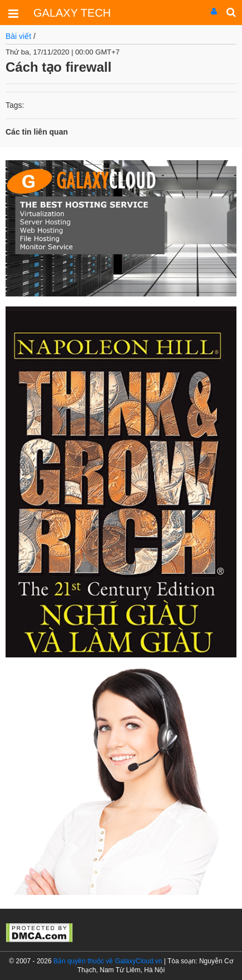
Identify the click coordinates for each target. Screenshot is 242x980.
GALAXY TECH (72, 13)
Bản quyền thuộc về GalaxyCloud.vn (108, 961)
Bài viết (18, 36)
